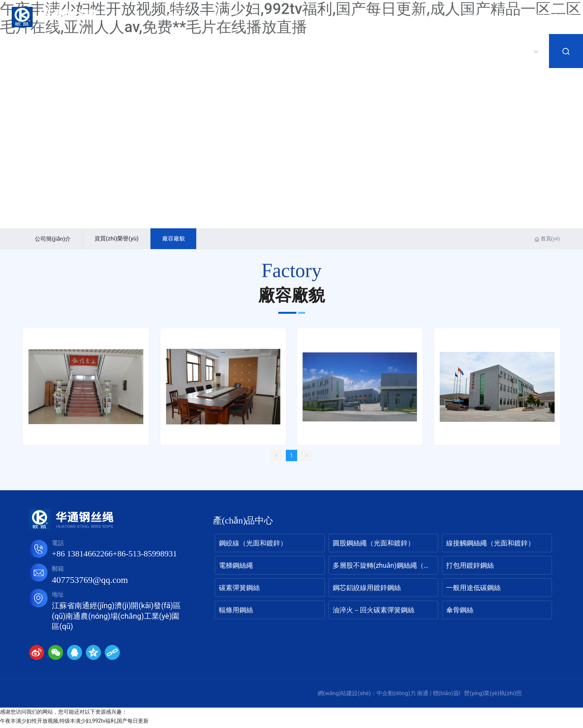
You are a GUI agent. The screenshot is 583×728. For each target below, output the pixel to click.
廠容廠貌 (187, 239)
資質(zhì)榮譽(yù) (125, 239)
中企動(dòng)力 (396, 696)
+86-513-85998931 (145, 557)
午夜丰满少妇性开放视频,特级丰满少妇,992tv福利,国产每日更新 (74, 723)
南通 (423, 696)
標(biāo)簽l (447, 696)
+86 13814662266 (82, 557)
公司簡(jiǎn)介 (56, 240)
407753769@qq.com (90, 583)
